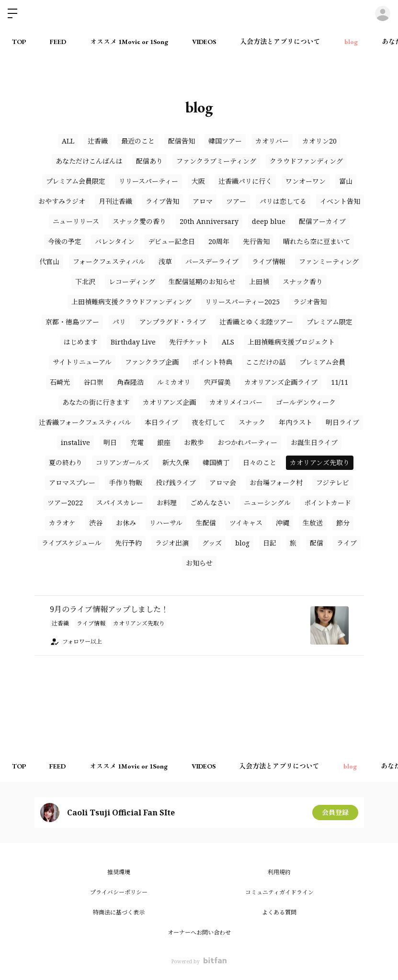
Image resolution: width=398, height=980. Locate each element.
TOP (19, 42)
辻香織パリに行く (245, 181)
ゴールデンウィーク (306, 402)
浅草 (165, 262)
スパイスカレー (120, 503)
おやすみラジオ (62, 201)
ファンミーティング (329, 262)
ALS (228, 342)
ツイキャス (246, 523)
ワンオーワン (306, 181)
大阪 (198, 181)
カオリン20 (319, 141)
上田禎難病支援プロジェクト (291, 342)
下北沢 (85, 282)
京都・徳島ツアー (72, 322)
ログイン (383, 13)
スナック (252, 422)
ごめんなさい (210, 503)
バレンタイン (115, 241)
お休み (126, 523)
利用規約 (279, 872)
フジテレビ (333, 483)
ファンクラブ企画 (152, 362)
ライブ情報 (269, 262)
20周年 (219, 241)
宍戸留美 (217, 382)
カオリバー (272, 141)
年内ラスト (296, 422)
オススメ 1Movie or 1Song (129, 42)
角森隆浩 (130, 382)
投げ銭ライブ (176, 483)
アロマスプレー (72, 483)
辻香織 (98, 141)
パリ (119, 322)
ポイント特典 (212, 362)
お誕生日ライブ (314, 442)
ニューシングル (267, 503)
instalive (75, 442)
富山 (346, 181)
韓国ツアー (225, 141)
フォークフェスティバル (109, 262)
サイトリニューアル (82, 362)
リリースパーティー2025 (242, 302)
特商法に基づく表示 (119, 912)
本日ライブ (161, 422)
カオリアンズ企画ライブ (281, 382)
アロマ (203, 201)
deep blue (269, 221)
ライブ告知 (162, 201)
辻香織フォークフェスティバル (85, 422)
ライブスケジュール (72, 543)
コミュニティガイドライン (279, 892)
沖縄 (283, 523)
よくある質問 (279, 912)
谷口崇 (93, 382)
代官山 (49, 262)
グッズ (212, 543)
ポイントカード (328, 503)
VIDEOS (204, 42)
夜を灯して (208, 422)
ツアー (236, 201)
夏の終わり (66, 462)
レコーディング (132, 282)
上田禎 (259, 282)
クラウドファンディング (306, 161)
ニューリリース (76, 221)
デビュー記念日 (171, 241)
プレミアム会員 (322, 362)
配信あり (149, 161)
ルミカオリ (174, 382)
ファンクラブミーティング (216, 161)
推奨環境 (119, 872)
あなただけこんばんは (89, 161)
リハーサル (166, 523)
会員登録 (335, 812)
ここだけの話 (266, 362)
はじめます (80, 342)
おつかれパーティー (247, 442)
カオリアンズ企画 (169, 402)
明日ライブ (342, 422)
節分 (343, 523)
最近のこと (138, 141)
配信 (317, 543)
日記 (270, 543)
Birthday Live (133, 342)
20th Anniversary (209, 221)
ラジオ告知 (310, 302)
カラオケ (62, 523)
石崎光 (60, 382)
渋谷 (96, 523)
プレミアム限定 (330, 322)
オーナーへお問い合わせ (199, 932)
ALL (68, 141)
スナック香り (303, 282)
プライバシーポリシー (119, 892)
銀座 (164, 442)
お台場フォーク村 (276, 483)
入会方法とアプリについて (280, 42)
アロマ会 (223, 483)
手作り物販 (125, 483)
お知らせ (199, 563)
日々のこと (260, 462)
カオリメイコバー (236, 402)
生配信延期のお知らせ (202, 282)
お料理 (167, 503)
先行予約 (128, 543)
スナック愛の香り (139, 221)
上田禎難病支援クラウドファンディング (131, 302)
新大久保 (176, 462)
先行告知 (256, 241)
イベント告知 (340, 201)
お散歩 (194, 442)
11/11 (340, 382)
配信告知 (182, 141)
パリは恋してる (283, 201)
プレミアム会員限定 (76, 181)
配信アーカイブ (322, 221)
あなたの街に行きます (96, 402)
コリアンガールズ (122, 462)
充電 (137, 442)
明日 (110, 442)
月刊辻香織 (115, 201)
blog (351, 42)
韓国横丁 (216, 462)
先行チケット (189, 342)
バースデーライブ (212, 262)
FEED (58, 42)
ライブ (347, 543)
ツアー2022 (65, 503)
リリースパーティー (148, 181)
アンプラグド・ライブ (173, 322)
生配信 (206, 523)
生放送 (313, 523)
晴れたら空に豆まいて (317, 241)
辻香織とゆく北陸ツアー (256, 322)
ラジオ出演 (172, 543)
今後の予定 (65, 241)
